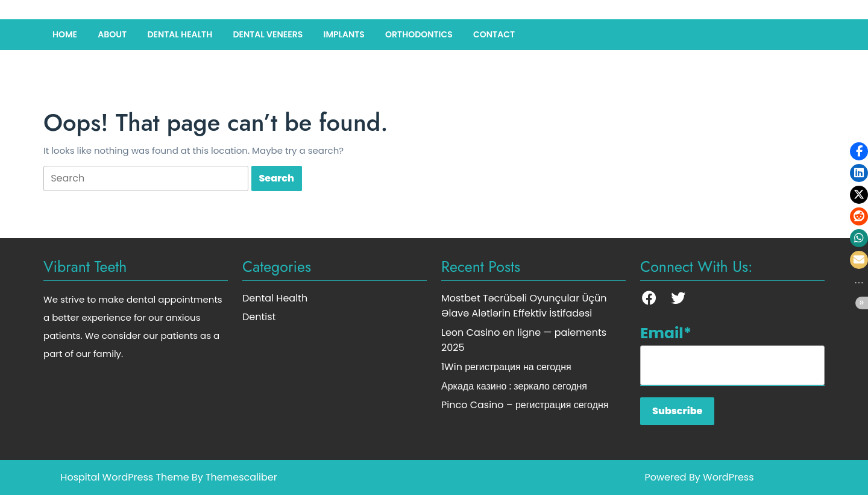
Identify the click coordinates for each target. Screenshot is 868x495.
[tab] (146, 179)
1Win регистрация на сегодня (506, 367)
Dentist (259, 317)
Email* (732, 354)
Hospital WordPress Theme (124, 477)
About (112, 34)
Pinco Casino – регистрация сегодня (525, 405)
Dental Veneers (268, 34)
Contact (494, 34)
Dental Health (180, 34)
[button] (859, 151)
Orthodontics (419, 34)
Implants (344, 34)
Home (65, 34)
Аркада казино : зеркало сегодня (514, 386)
